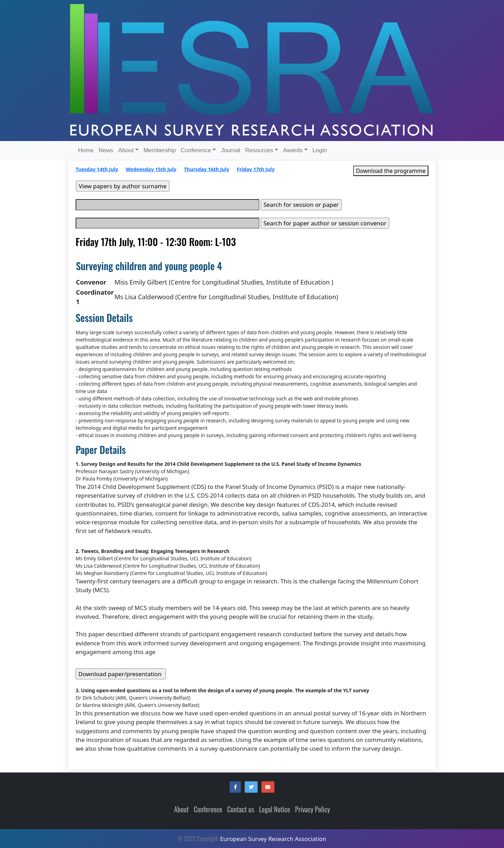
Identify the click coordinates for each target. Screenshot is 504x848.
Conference (208, 809)
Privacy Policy (313, 809)
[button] (235, 787)
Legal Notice (275, 809)
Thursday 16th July (207, 169)
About (181, 809)
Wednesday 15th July (151, 169)
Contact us (241, 809)
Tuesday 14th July (97, 169)
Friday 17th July (256, 169)
